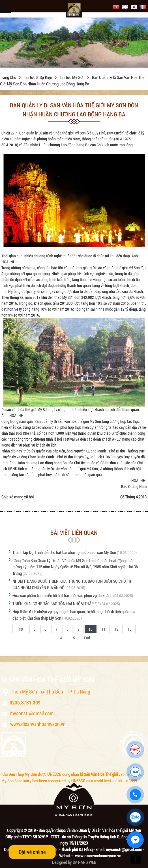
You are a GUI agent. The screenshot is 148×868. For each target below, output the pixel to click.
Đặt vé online (32, 852)
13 (130, 629)
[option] (74, 43)
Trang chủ (8, 77)
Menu (6, 7)
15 (73, 638)
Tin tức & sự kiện (38, 77)
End (87, 638)
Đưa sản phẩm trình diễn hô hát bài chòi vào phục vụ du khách (62, 595)
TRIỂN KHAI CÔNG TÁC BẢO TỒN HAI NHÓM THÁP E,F (56, 604)
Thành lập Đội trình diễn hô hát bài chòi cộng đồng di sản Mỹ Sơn (64, 552)
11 (104, 629)
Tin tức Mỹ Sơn (72, 77)
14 (60, 638)
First (20, 629)
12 (117, 629)
